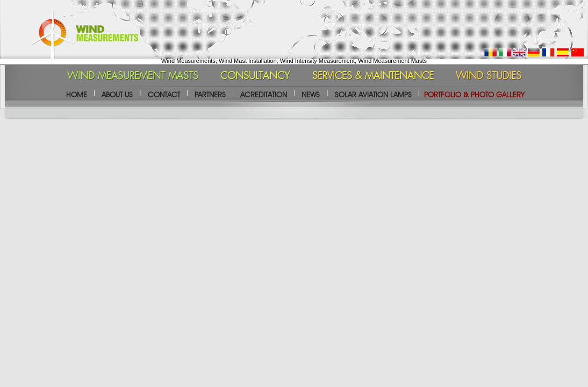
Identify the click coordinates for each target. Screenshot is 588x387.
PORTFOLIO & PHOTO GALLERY (474, 95)
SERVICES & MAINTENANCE (373, 76)
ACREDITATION (264, 95)
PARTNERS (210, 95)
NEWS (311, 95)
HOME (77, 95)
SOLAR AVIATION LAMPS (373, 95)
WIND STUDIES (489, 76)
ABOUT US (117, 95)
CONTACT (164, 95)
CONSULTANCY (255, 76)
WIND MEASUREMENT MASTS (133, 76)
